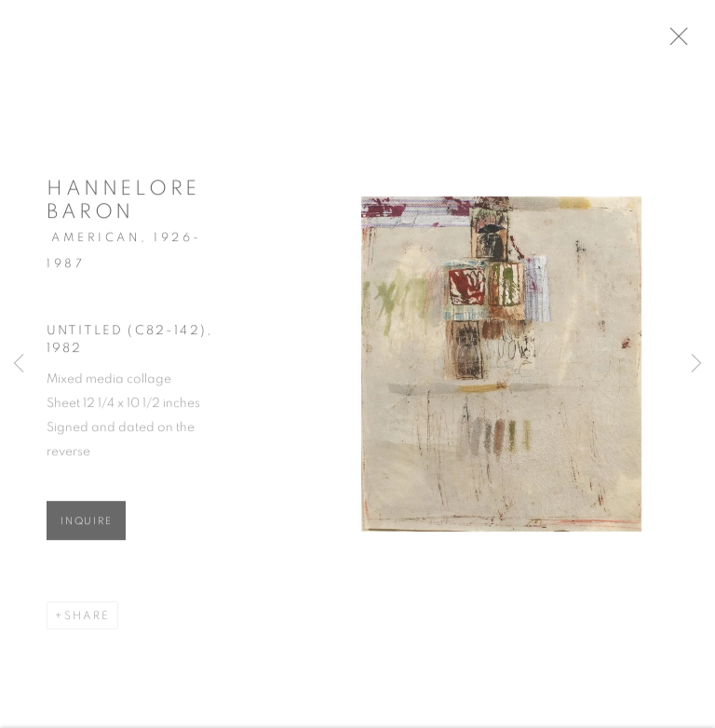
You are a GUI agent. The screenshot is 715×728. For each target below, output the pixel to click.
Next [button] (696, 364)
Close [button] (689, 42)
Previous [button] (19, 364)
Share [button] (87, 621)
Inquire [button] (86, 526)
